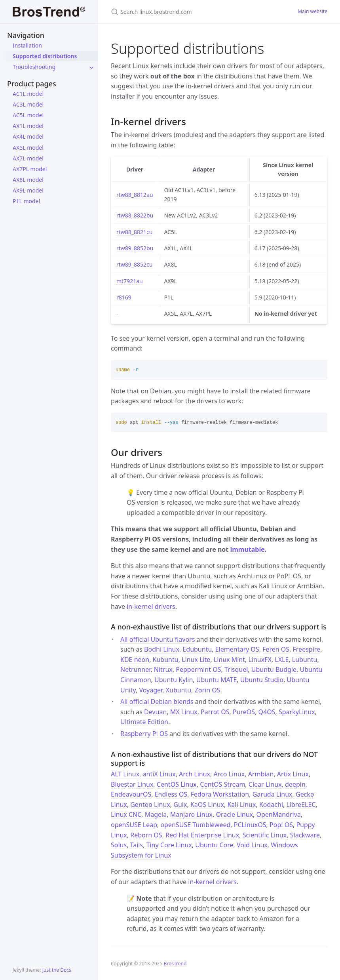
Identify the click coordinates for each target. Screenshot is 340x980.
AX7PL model (30, 169)
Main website (312, 11)
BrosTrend (175, 964)
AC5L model (28, 115)
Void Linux (252, 845)
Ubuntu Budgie (274, 669)
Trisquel (236, 669)
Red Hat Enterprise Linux (202, 835)
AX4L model (28, 136)
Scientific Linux (265, 835)
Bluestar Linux (132, 784)
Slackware (305, 835)
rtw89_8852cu (134, 264)
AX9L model (28, 190)
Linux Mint (229, 660)
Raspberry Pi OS (144, 734)
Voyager (151, 690)
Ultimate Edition (144, 722)
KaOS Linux (207, 805)
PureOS (244, 712)
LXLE (282, 660)
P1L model (26, 201)
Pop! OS (281, 825)
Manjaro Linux (191, 814)
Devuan (155, 712)
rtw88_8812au (135, 195)
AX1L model (28, 126)
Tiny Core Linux (169, 845)
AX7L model (28, 158)
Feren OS (276, 649)
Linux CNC (126, 814)
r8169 (124, 297)
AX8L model (28, 180)
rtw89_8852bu (135, 248)
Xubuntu (179, 690)
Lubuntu (305, 660)
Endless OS (171, 794)
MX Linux (184, 712)
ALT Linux (125, 774)
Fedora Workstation (220, 794)
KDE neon (135, 660)
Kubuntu (166, 660)
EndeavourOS (131, 794)
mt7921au (130, 281)
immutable (247, 549)
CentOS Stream (222, 784)
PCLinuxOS (250, 825)
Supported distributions (45, 56)
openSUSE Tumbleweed (195, 825)
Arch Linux (195, 774)
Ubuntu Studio (262, 680)
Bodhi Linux (162, 649)
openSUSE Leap (134, 825)
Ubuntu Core (214, 845)
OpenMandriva (278, 814)
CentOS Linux (177, 784)
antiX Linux (159, 774)
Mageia (156, 814)
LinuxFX (260, 660)
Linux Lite (196, 660)
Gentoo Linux (150, 805)
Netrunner (135, 669)
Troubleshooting (34, 67)
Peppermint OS (198, 669)
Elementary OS (237, 649)
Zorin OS (208, 690)
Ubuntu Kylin (174, 680)
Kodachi (271, 805)
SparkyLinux (297, 712)
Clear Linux (265, 784)
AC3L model (28, 104)
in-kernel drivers (151, 606)
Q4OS (267, 712)
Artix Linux (293, 774)
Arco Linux (229, 774)
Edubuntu (197, 649)
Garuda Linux (273, 794)
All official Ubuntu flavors (158, 639)
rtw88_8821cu (134, 232)
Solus (119, 845)
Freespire (307, 649)
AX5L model (28, 148)
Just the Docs (57, 970)
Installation (27, 45)
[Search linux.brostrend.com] (195, 12)
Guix (180, 805)
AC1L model (28, 94)
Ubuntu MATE (217, 680)
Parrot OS (215, 712)
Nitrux (163, 669)
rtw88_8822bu (135, 215)
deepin (295, 784)
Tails (137, 845)
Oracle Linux (235, 814)
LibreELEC (301, 805)
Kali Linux (241, 805)
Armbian (261, 774)
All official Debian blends (157, 702)
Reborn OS (146, 835)
